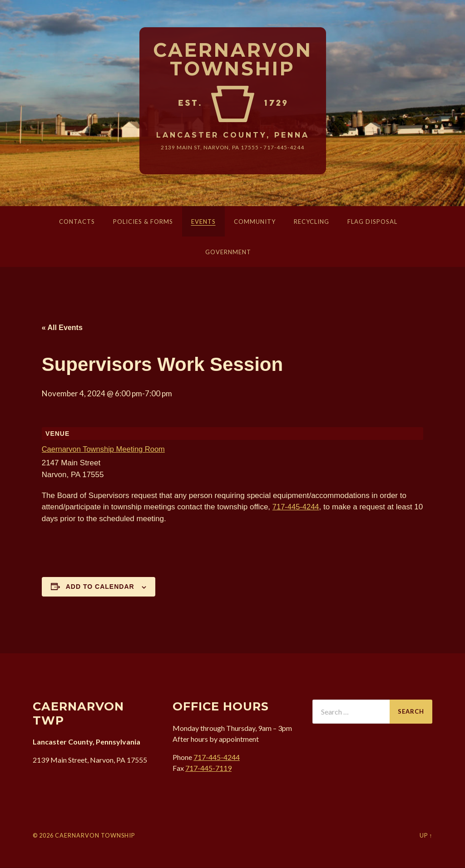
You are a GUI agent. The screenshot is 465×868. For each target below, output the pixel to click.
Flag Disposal (372, 222)
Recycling (312, 222)
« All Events (62, 328)
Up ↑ (426, 836)
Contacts (77, 222)
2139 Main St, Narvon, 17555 (210, 148)
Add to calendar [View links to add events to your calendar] (100, 587)
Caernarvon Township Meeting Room (105, 450)
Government (228, 252)
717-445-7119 (208, 768)
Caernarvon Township (233, 60)
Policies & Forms (143, 222)
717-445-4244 (284, 148)
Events (203, 222)
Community (255, 222)
